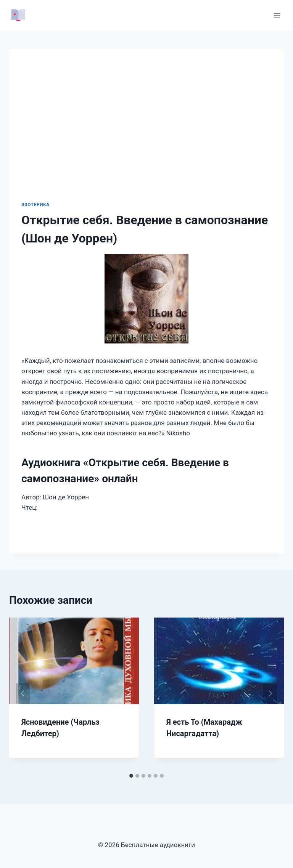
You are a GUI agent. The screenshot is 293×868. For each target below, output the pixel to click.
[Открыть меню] (277, 15)
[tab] (131, 776)
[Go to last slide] (23, 693)
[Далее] (270, 693)
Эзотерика (35, 205)
